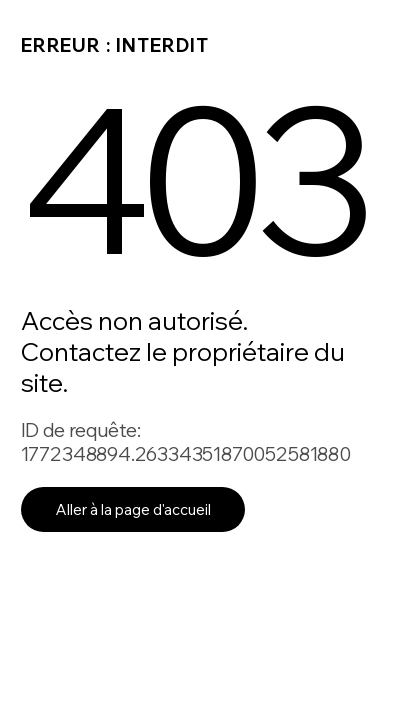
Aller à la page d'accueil (133, 509)
